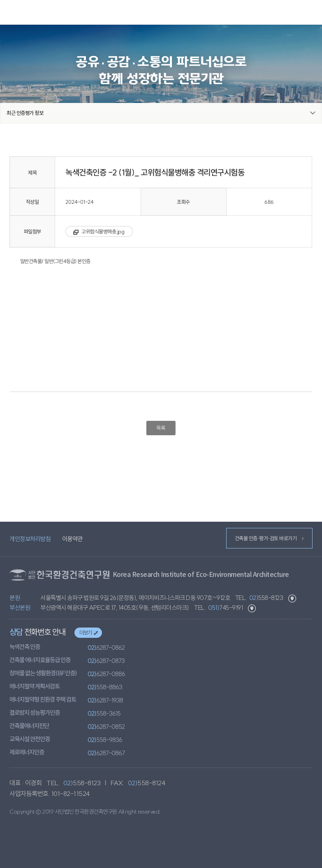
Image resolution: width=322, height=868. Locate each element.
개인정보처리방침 (30, 539)
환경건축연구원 (161, 12)
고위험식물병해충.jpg (103, 231)
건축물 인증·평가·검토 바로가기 (269, 538)
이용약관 (72, 539)
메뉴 (312, 12)
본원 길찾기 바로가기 (292, 598)
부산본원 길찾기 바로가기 (252, 608)
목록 (161, 428)
